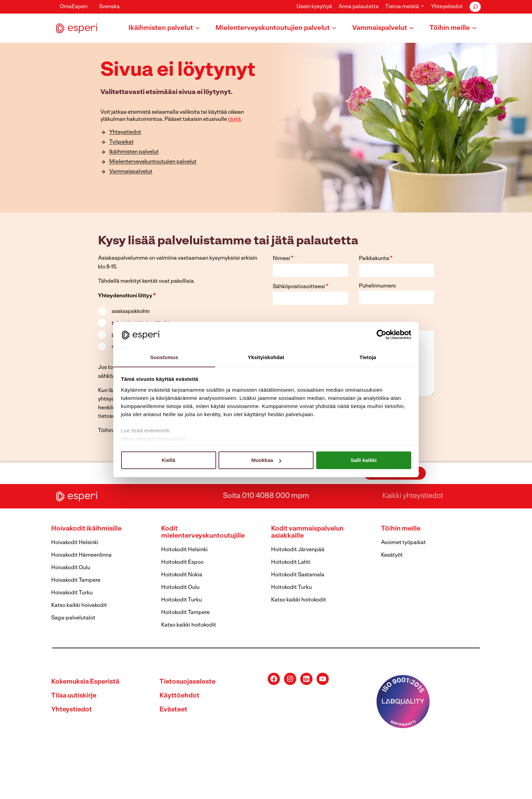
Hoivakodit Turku (72, 593)
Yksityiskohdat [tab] (266, 357)
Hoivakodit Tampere (76, 580)
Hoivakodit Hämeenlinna (81, 555)
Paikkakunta (376, 258)
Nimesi (283, 258)
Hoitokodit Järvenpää (298, 550)
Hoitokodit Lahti (291, 562)
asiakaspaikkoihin (131, 312)
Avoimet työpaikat (403, 543)
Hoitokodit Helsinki (184, 550)
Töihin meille (401, 529)
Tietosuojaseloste (188, 682)
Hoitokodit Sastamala (298, 575)
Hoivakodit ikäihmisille (87, 529)
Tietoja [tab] (368, 357)
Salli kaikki (364, 460)
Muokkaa (266, 460)
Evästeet (174, 710)
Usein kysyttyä (314, 7)
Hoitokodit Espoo (182, 562)
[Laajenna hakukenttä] (475, 7)
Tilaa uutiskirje (74, 696)
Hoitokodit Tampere (185, 613)
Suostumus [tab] (164, 357)
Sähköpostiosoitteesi (301, 287)
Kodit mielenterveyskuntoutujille (204, 532)
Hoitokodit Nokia (182, 575)
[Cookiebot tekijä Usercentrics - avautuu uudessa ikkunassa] (382, 335)
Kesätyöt (392, 555)
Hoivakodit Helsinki (75, 543)
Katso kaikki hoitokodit (189, 625)
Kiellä (168, 460)
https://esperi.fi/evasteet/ (153, 439)
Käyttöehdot (180, 696)
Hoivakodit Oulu (71, 568)
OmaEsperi (74, 7)
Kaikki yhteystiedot (413, 496)
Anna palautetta (359, 7)
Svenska (109, 7)
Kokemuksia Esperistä (86, 682)
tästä (233, 119)
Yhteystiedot (447, 7)
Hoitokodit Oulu (180, 588)
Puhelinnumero (377, 286)
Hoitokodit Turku (182, 600)
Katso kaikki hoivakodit (79, 606)
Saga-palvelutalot (73, 618)
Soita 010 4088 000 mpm (266, 496)
